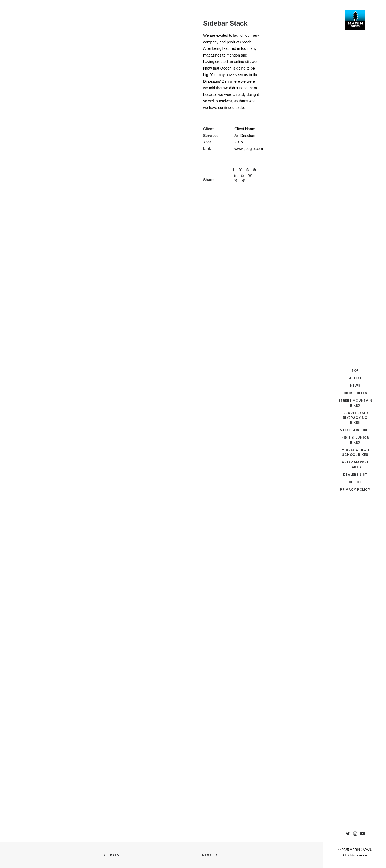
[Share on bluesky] (250, 175)
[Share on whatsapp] (243, 175)
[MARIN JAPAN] (355, 20)
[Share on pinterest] (254, 170)
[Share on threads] (247, 170)
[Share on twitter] (240, 170)
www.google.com (249, 149)
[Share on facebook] (233, 170)
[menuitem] (349, 834)
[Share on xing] (236, 181)
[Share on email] (243, 181)
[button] (349, 834)
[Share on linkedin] (236, 175)
